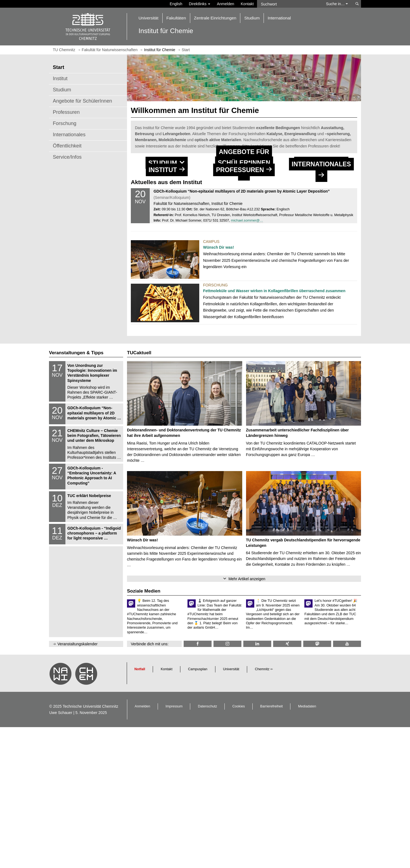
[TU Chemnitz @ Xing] (287, 785)
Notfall (140, 810)
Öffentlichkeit (67, 146)
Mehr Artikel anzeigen (247, 719)
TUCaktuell (139, 494)
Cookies (239, 847)
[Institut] (167, 275)
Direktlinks (200, 4)
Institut (60, 79)
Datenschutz (207, 847)
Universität (231, 810)
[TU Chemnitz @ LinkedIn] (257, 785)
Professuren (66, 112)
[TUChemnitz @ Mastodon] (317, 785)
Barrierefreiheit (272, 847)
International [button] (279, 18)
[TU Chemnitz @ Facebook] (198, 785)
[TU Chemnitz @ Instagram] (227, 785)
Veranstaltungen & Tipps (76, 494)
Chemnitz (262, 810)
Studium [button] (252, 18)
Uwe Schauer (61, 853)
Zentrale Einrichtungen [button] (215, 18)
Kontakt (247, 4)
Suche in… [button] (337, 4)
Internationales (69, 135)
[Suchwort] (289, 4)
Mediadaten (307, 847)
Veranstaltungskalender (77, 785)
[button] (167, 198)
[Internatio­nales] (321, 275)
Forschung (65, 123)
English (176, 4)
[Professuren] (244, 275)
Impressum (174, 847)
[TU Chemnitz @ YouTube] (347, 785)
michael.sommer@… (247, 361)
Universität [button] (148, 18)
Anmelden (225, 4)
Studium (62, 90)
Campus (211, 382)
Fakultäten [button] (176, 18)
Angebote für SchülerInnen (82, 101)
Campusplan (198, 810)
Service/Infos (67, 157)
